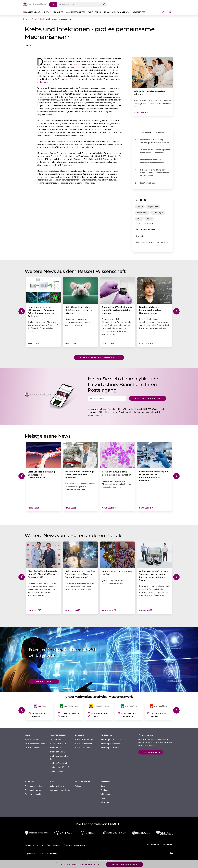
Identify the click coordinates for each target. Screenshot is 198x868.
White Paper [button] (95, 12)
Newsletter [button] (139, 12)
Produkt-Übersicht (83, 748)
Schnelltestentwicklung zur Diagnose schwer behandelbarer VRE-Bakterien (154, 173)
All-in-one (105, 802)
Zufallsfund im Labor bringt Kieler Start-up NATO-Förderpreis (155, 151)
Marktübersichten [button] (76, 12)
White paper (106, 794)
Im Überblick (56, 739)
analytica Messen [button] (32, 12)
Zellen (75, 64)
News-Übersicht (32, 748)
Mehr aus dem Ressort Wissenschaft (99, 357)
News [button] (47, 12)
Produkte (105, 790)
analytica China (58, 752)
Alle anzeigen (144, 224)
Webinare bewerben (33, 790)
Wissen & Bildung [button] (121, 12)
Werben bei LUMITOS (34, 845)
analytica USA (57, 771)
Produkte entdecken (84, 739)
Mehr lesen (96, 415)
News (103, 786)
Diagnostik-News (44, 682)
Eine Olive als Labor (149, 183)
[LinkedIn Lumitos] (171, 853)
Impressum (30, 853)
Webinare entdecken (34, 786)
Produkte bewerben (84, 744)
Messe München (58, 744)
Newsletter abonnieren (148, 398)
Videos (78, 786)
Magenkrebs (53, 61)
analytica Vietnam (59, 763)
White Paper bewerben (110, 744)
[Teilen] (163, 12)
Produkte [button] (58, 12)
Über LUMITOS (53, 845)
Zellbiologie (43, 82)
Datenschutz (53, 853)
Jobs (103, 798)
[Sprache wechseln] (170, 12)
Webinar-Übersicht (33, 794)
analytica (55, 748)
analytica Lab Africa (60, 767)
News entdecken (32, 739)
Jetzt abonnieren (151, 752)
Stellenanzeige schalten (61, 790)
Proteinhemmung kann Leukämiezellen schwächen (152, 161)
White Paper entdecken (111, 739)
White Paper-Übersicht (110, 748)
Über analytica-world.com (75, 845)
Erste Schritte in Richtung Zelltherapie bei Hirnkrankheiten (154, 141)
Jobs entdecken (57, 786)
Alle (52, 4)
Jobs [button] (106, 12)
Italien (113, 61)
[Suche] (104, 5)
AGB (41, 853)
